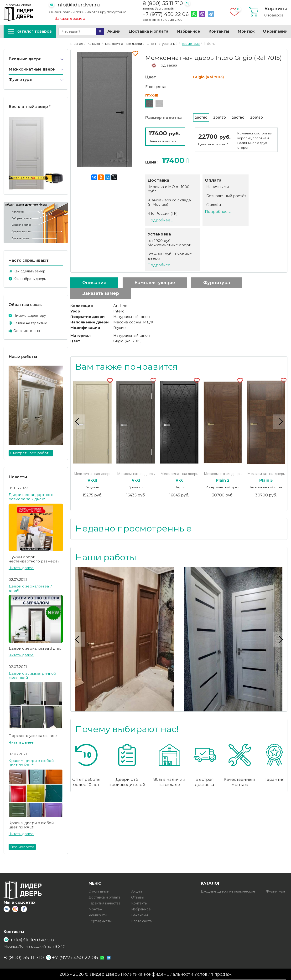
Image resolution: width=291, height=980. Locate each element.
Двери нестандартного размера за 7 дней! (31, 497)
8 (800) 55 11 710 (163, 3)
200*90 (257, 117)
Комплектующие (155, 283)
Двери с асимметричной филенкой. (32, 676)
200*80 (238, 117)
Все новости (22, 847)
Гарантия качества (104, 903)
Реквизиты (98, 915)
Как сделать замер (29, 271)
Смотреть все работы (31, 453)
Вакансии (140, 915)
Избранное (189, 31)
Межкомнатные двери (32, 69)
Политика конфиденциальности (157, 974)
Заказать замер (70, 19)
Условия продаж (213, 974)
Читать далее (21, 568)
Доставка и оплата (149, 31)
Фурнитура (20, 79)
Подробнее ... (161, 220)
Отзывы (138, 897)
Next (280, 422)
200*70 (220, 117)
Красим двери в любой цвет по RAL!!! (31, 763)
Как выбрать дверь (30, 279)
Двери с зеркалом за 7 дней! (30, 588)
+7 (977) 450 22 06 (166, 14)
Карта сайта (141, 921)
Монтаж (246, 31)
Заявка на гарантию (30, 323)
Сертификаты (100, 921)
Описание (94, 283)
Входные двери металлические (228, 891)
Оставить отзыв (27, 331)
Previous (78, 422)
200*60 (201, 117)
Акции (114, 31)
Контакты (219, 31)
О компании (275, 31)
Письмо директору (30, 316)
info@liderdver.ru (78, 5)
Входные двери (25, 59)
